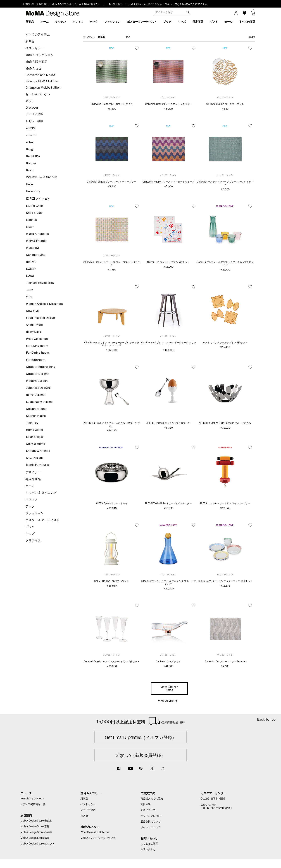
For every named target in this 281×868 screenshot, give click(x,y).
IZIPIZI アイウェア (38, 199)
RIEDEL (31, 262)
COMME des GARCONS (42, 178)
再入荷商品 (33, 479)
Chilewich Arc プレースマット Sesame (225, 662)
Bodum (31, 164)
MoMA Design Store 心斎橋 (36, 832)
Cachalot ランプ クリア (168, 662)
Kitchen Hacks (36, 416)
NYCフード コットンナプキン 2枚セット (168, 262)
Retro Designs (36, 395)
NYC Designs (35, 458)
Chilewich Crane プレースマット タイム (112, 104)
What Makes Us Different (95, 832)
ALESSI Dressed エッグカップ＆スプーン (168, 423)
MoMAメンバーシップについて (98, 838)
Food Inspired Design (41, 318)
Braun (30, 171)
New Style (33, 311)
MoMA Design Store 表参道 (36, 821)
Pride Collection (37, 339)
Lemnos (31, 220)
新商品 (30, 41)
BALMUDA (33, 157)
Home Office (34, 430)
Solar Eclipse (35, 437)
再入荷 (84, 816)
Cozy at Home (35, 444)
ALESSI (31, 129)
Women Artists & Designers (44, 304)
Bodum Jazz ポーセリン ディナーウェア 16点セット (225, 581)
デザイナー (33, 472)
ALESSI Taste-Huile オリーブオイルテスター (168, 504)
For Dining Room (37, 353)
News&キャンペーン (32, 799)
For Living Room (37, 346)
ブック (30, 527)
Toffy (29, 290)
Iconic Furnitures (38, 465)
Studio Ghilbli (35, 206)
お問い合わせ (148, 850)
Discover (32, 108)
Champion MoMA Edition (43, 88)
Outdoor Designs (38, 374)
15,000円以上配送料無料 (141, 721)
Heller (30, 185)
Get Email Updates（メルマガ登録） (141, 737)
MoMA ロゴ (33, 69)
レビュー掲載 (35, 121)
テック (30, 506)
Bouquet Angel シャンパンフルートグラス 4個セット (112, 662)
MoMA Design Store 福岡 (35, 838)
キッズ (30, 534)
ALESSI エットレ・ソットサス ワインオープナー (225, 504)
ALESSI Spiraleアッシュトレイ (112, 504)
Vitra (29, 297)
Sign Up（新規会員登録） (140, 755)
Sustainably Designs (40, 402)
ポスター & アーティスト (42, 520)
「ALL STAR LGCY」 (88, 4)
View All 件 (168, 701)
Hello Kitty (33, 192)
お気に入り (137, 48)
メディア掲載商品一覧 (33, 804)
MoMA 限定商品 (36, 62)
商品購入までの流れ (152, 799)
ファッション (35, 513)
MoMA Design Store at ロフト (38, 844)
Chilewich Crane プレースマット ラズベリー (168, 104)
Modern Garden (37, 381)
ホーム (30, 486)
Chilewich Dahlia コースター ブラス (225, 104)
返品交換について (151, 822)
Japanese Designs (38, 388)
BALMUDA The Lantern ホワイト (112, 581)
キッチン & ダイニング (41, 493)
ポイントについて (151, 827)
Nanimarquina (36, 255)
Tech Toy (32, 423)
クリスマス (33, 541)
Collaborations (36, 409)
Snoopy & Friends (38, 451)
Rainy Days (33, 332)
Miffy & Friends (36, 241)
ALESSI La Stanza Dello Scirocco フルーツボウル (225, 423)
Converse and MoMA (40, 75)
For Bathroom (36, 360)
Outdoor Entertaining (41, 367)
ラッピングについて (152, 816)
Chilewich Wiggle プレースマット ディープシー (111, 182)
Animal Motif (34, 325)
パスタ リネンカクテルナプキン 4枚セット (225, 343)
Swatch (31, 269)
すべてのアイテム (38, 35)
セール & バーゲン (38, 94)
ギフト (30, 101)
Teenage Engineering (40, 283)
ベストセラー (35, 48)
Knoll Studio (34, 213)
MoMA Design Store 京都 (35, 827)
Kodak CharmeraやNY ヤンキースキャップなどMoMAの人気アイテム (168, 4)
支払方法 (146, 804)
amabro (31, 136)
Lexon (30, 227)
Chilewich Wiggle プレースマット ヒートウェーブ (168, 182)
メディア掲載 (35, 114)
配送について (148, 810)
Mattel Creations (37, 234)
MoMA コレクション (40, 55)
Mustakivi (32, 248)
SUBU (30, 276)
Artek (30, 143)
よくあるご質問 (149, 844)
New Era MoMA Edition (42, 81)
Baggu (30, 150)
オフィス (32, 500)
